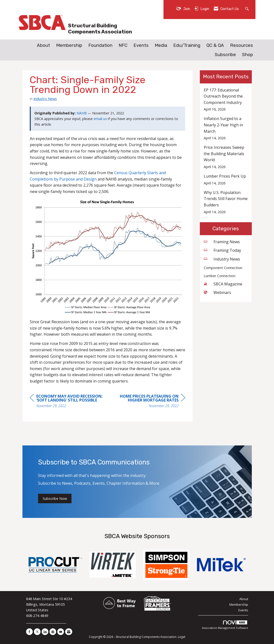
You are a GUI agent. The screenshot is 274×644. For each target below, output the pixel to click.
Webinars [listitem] (217, 292)
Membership (69, 45)
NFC (123, 45)
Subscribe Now (55, 498)
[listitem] (226, 100)
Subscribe (225, 55)
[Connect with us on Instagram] (53, 632)
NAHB (82, 113)
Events (141, 45)
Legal (182, 637)
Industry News (45, 99)
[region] (149, 402)
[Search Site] (248, 8)
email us (100, 119)
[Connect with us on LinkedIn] (45, 632)
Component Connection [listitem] (223, 268)
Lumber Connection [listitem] (220, 276)
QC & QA (215, 45)
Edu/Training (187, 45)
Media (161, 45)
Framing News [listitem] (222, 242)
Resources (242, 45)
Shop (248, 55)
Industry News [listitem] (222, 259)
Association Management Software (225, 625)
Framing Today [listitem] (222, 250)
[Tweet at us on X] (37, 632)
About (43, 45)
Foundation (100, 45)
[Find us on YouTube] (61, 632)
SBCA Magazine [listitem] (223, 284)
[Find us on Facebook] (29, 632)
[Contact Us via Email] (69, 632)
